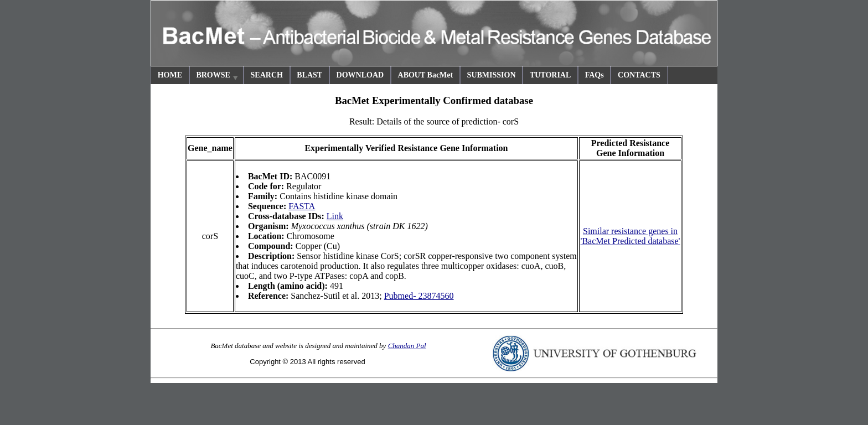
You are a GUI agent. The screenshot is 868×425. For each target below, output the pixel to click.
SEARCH (267, 75)
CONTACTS (639, 75)
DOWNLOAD (360, 75)
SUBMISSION (492, 75)
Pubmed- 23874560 (419, 296)
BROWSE (218, 77)
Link (335, 216)
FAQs (595, 75)
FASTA (302, 206)
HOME (170, 75)
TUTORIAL (550, 75)
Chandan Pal (407, 346)
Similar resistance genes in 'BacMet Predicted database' (631, 236)
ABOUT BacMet (426, 75)
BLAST (309, 75)
